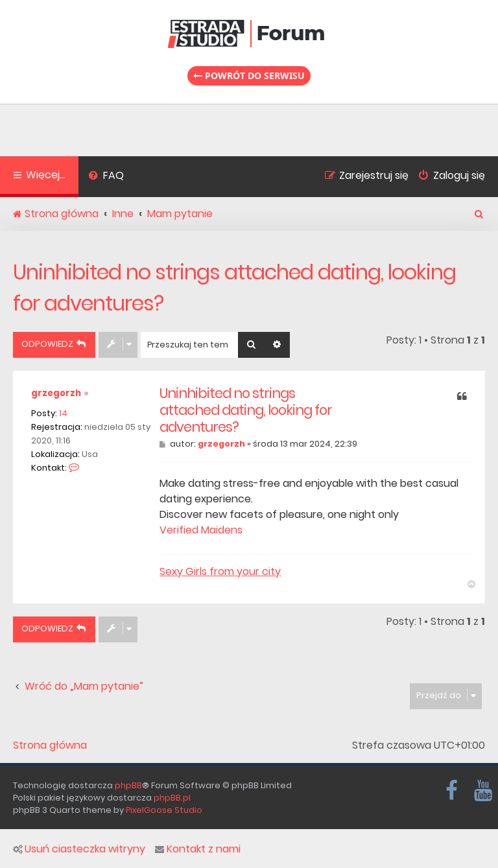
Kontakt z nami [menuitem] (198, 849)
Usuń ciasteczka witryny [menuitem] (79, 849)
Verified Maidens (201, 530)
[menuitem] (106, 177)
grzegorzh (56, 393)
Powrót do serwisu (249, 76)
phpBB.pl (172, 798)
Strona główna (50, 745)
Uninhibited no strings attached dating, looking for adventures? (234, 287)
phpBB (128, 785)
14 (63, 413)
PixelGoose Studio (164, 810)
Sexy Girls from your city (220, 572)
